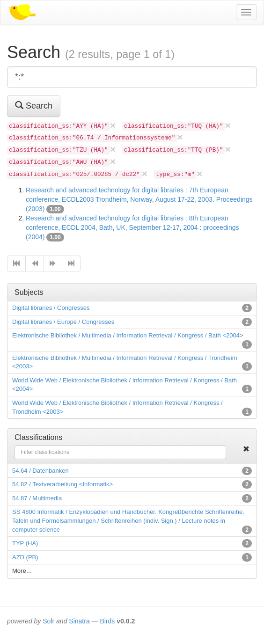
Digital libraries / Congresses (51, 308)
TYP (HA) (25, 543)
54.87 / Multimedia (37, 498)
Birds (107, 621)
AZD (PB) (25, 557)
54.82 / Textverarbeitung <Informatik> (62, 484)
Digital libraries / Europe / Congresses (63, 322)
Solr (48, 621)
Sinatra (79, 621)
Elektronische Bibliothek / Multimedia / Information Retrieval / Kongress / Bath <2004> (128, 335)
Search (34, 106)
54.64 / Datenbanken (40, 471)
